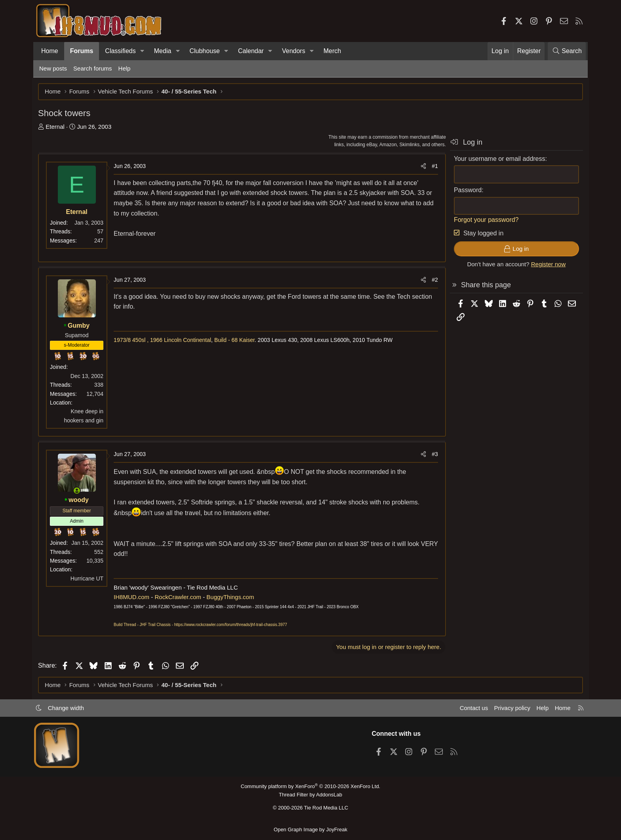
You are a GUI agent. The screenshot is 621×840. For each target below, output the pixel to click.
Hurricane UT (88, 578)
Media (163, 51)
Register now (547, 264)
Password (467, 190)
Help (125, 68)
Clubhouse (205, 51)
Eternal (56, 127)
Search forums (93, 68)
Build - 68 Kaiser (236, 340)
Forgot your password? (485, 220)
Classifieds (120, 51)
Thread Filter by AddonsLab (310, 795)
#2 (434, 280)
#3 (434, 454)
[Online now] (78, 491)
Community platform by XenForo (310, 786)
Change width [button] (67, 708)
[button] (142, 51)
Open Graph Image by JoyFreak (310, 829)
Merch (332, 51)
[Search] (567, 51)
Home (50, 51)
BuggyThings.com (231, 597)
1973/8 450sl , (132, 340)
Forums (82, 51)
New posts (53, 68)
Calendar (251, 51)
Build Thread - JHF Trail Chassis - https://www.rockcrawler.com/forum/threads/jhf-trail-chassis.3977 (202, 625)
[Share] (422, 166)
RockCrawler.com (179, 597)
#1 (434, 166)
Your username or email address (498, 159)
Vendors (294, 51)
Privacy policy (511, 708)
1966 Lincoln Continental (182, 340)
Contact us (472, 708)
